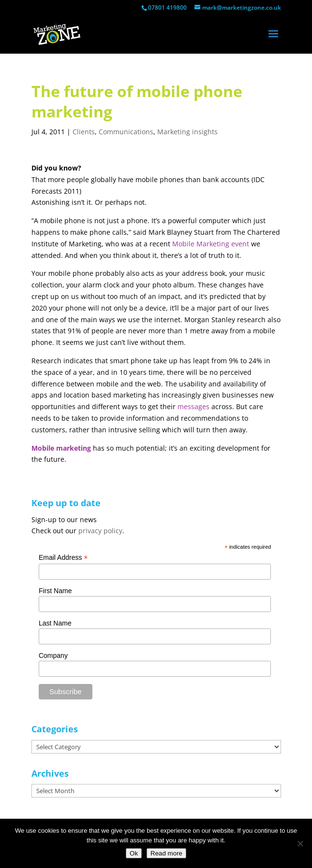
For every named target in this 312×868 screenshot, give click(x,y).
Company (53, 655)
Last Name (55, 623)
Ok (134, 853)
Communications (126, 132)
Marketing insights (187, 132)
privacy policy (100, 531)
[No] (300, 843)
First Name (55, 591)
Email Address (63, 558)
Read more (166, 853)
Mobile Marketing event (211, 244)
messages (193, 406)
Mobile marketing (61, 448)
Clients (84, 132)
